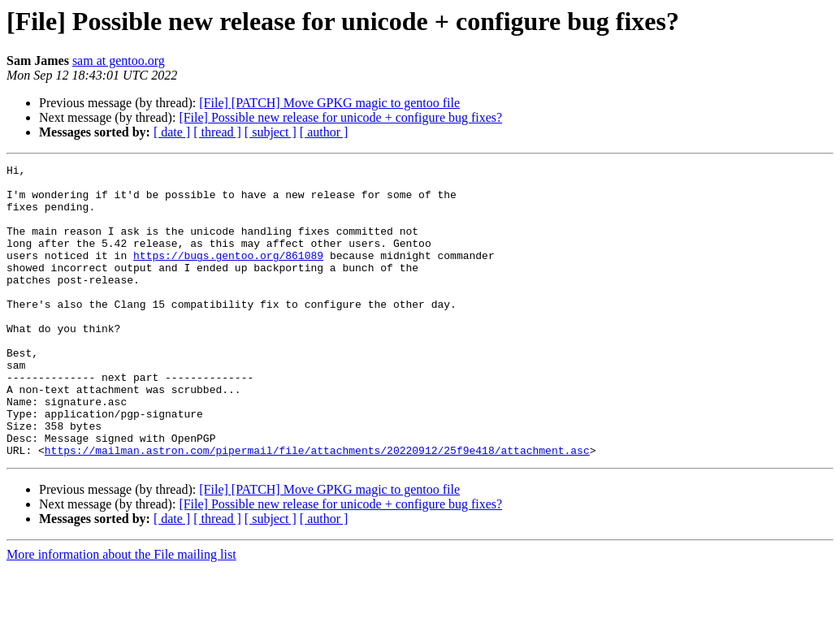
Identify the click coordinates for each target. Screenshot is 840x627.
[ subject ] (271, 132)
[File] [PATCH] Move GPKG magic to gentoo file (329, 103)
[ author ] (324, 132)
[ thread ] (217, 132)
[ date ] (172, 132)
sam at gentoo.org (119, 61)
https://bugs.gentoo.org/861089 (228, 275)
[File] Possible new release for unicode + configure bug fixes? (340, 117)
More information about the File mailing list (121, 613)
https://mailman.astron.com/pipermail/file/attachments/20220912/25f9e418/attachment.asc (317, 508)
